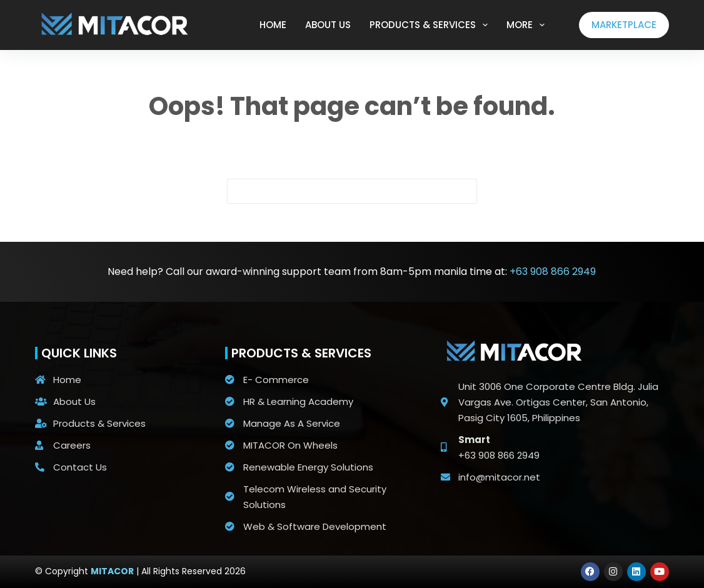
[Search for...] (339, 191)
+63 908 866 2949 (553, 272)
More (528, 25)
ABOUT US (328, 25)
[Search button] (465, 191)
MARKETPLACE (624, 25)
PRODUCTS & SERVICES (431, 25)
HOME (273, 25)
